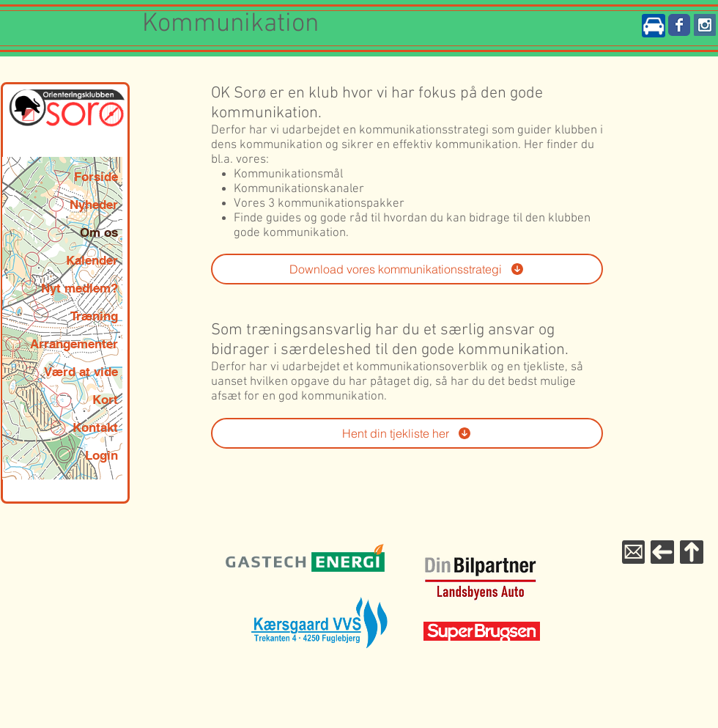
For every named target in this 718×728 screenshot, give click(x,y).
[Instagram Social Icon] (705, 25)
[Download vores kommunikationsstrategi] (407, 269)
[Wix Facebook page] (679, 25)
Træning (94, 316)
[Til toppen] (692, 552)
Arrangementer (74, 344)
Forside (96, 177)
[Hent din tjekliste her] (407, 433)
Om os (99, 232)
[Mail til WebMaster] (633, 552)
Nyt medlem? (79, 288)
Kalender (92, 260)
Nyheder (94, 205)
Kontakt (95, 427)
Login (101, 455)
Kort (105, 400)
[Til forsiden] (662, 552)
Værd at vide (81, 372)
